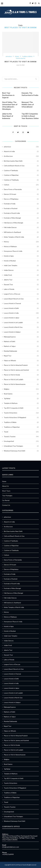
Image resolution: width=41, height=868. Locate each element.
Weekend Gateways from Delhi (21, 451)
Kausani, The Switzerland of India (30, 94)
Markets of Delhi (21, 341)
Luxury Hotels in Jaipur (21, 318)
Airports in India (21, 151)
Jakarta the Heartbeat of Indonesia (8, 116)
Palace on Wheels (21, 361)
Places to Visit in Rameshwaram (21, 384)
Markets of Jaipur (21, 346)
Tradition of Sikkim (27, 56)
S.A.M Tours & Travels (20, 865)
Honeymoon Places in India (21, 251)
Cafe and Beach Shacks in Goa (21, 166)
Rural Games (21, 394)
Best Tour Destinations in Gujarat (8, 95)
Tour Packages (7, 496)
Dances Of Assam (21, 194)
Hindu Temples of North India (21, 237)
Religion (21, 389)
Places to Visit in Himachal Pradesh (21, 365)
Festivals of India (21, 204)
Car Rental (6, 500)
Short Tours (6, 491)
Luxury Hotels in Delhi (21, 308)
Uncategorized (21, 441)
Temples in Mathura (21, 403)
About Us (5, 486)
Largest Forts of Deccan (21, 294)
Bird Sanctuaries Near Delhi (21, 161)
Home (4, 481)
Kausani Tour (21, 285)
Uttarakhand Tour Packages (21, 446)
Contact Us (6, 505)
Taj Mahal (21, 399)
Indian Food (21, 275)
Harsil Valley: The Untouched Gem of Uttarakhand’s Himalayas (10, 106)
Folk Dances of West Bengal (21, 223)
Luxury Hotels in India (21, 313)
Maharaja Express (21, 337)
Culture (21, 185)
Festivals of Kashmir (21, 208)
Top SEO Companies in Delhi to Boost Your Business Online (30, 116)
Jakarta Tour (21, 280)
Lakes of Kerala (21, 289)
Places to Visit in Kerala (21, 375)
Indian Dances (21, 270)
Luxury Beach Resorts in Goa (21, 299)
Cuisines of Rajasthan (21, 175)
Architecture (21, 156)
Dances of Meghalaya (21, 199)
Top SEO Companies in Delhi (21, 408)
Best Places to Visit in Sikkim (20, 62)
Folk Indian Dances (21, 227)
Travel (21, 432)
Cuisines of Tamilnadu (21, 180)
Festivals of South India (21, 213)
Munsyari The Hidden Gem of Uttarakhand (28, 105)
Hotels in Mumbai (21, 261)
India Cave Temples (21, 265)
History (17, 56)
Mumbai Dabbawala (21, 351)
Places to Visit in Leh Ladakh (21, 379)
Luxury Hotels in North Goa (21, 327)
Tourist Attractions (21, 413)
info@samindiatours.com (11, 847)
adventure (9, 56)
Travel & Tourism (20, 58)
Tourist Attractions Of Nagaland (21, 417)
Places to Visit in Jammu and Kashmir (21, 370)
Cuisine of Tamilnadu (21, 170)
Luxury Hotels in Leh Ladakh (21, 323)
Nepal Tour (21, 356)
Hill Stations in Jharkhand (21, 232)
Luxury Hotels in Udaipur (21, 332)
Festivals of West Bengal (21, 218)
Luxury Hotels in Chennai (21, 303)
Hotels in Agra (21, 256)
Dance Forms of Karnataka (21, 189)
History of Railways (21, 246)
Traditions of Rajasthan (21, 427)
